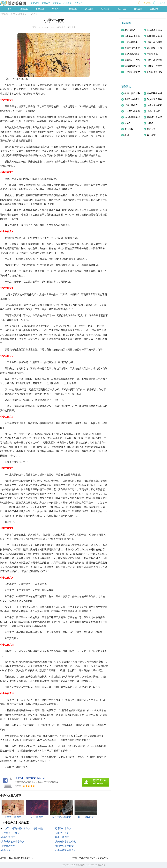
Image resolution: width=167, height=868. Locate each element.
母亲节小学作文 (63, 828)
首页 (10, 9)
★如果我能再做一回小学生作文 (93, 858)
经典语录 (68, 3)
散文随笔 (57, 3)
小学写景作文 (8, 837)
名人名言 (151, 135)
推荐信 (150, 123)
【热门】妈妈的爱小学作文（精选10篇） (23, 828)
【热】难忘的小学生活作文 (20, 858)
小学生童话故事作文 (66, 850)
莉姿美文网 (80, 865)
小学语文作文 (8, 850)
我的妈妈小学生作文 (66, 842)
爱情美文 (73, 9)
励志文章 (89, 9)
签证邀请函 (130, 30)
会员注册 (162, 3)
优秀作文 (22, 14)
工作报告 (129, 129)
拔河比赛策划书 (132, 93)
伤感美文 (40, 9)
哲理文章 (138, 9)
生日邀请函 (152, 54)
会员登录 (147, 3)
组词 (127, 135)
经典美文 (24, 9)
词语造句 (78, 3)
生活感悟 (154, 9)
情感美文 (56, 9)
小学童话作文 (8, 846)
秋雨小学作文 (62, 837)
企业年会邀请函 (154, 30)
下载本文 (72, 27)
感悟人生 (122, 9)
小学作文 (34, 14)
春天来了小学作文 (10, 833)
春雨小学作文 (62, 833)
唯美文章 (105, 9)
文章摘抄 (46, 3)
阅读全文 (61, 27)
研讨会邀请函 (131, 42)
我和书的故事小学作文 (13, 842)
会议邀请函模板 (132, 54)
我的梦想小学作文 (64, 846)
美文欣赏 (35, 3)
